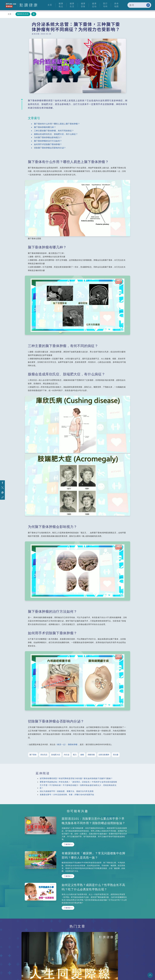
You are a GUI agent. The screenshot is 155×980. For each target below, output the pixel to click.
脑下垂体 (33, 755)
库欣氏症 (44, 755)
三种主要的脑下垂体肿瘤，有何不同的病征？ (54, 131)
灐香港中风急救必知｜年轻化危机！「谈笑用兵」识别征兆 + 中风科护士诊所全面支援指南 (78, 782)
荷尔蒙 (116, 755)
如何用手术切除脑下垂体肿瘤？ (48, 144)
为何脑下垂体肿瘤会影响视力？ (48, 137)
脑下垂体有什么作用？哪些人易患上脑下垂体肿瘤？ (57, 124)
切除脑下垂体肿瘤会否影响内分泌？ (50, 148)
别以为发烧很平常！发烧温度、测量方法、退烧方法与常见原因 (67, 791)
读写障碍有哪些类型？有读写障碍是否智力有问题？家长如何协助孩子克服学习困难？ (76, 778)
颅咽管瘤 (91, 755)
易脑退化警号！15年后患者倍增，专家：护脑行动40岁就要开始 (67, 795)
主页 (10, 14)
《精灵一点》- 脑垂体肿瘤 (67, 745)
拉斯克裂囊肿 (104, 755)
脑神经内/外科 (23, 14)
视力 (75, 755)
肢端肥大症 (56, 755)
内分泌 (67, 755)
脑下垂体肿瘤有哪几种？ (45, 127)
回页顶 (150, 975)
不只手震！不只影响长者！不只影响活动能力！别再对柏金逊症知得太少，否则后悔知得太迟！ (78, 787)
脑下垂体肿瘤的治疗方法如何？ (48, 141)
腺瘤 (82, 755)
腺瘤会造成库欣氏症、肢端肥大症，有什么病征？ (56, 134)
